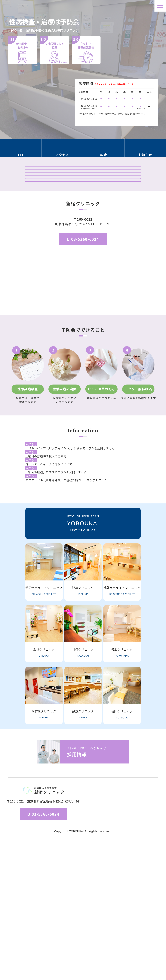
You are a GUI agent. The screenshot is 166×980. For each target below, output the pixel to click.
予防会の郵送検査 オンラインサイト (83, 206)
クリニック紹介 (83, 175)
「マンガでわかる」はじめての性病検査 (83, 237)
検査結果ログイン (83, 191)
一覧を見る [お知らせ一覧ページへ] (83, 627)
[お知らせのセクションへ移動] (145, 150)
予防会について (120, 956)
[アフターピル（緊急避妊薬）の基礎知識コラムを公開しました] (85, 602)
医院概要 (102, 956)
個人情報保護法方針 (146, 956)
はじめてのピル (83, 253)
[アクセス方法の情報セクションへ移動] (62, 150)
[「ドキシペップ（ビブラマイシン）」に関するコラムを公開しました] (85, 527)
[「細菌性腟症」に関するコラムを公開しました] (85, 583)
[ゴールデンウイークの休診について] (85, 564)
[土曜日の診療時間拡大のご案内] (85, 545)
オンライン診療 (83, 222)
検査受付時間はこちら (116, 117)
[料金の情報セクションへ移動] (104, 150)
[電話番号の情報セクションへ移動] (21, 150)
